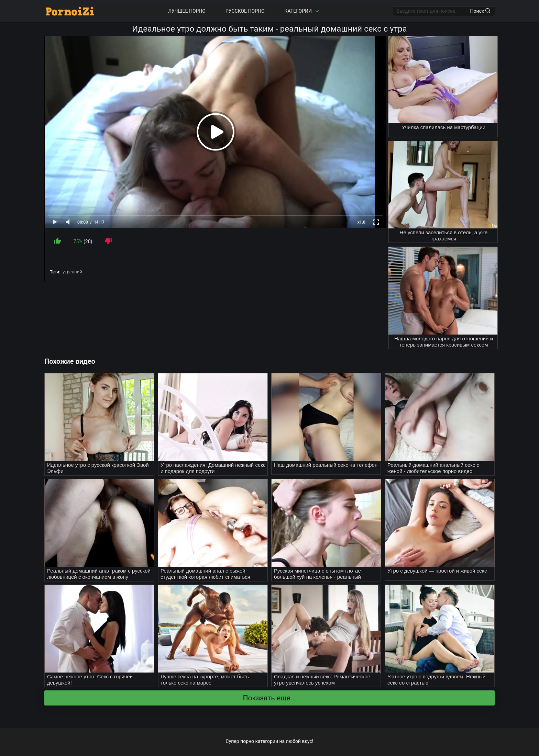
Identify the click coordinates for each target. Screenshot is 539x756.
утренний (72, 272)
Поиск (480, 11)
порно (247, 741)
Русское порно (245, 11)
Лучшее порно (187, 11)
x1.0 (361, 222)
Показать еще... (270, 698)
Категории (302, 11)
